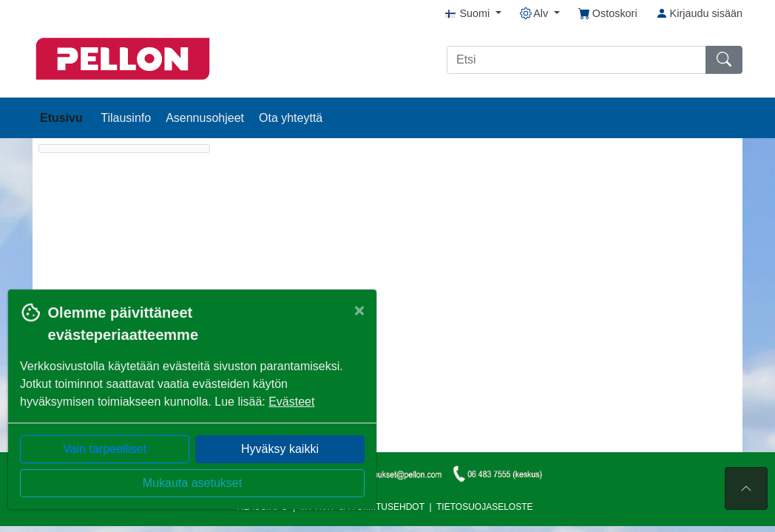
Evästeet (291, 402)
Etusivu (63, 118)
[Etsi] (576, 60)
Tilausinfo (126, 118)
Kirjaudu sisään (699, 13)
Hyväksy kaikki (280, 449)
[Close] (359, 310)
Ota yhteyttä (291, 118)
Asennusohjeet (205, 118)
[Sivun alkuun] (746, 488)
